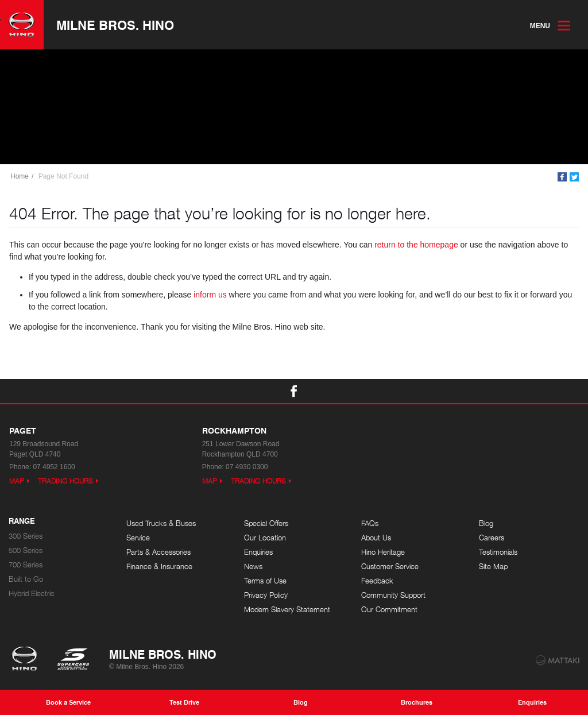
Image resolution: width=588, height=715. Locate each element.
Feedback (377, 581)
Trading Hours (65, 481)
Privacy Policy (266, 595)
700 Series (26, 565)
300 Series (26, 536)
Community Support (393, 595)
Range (22, 521)
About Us (376, 538)
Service (138, 538)
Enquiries (258, 552)
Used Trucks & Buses (161, 523)
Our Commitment (389, 610)
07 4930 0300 (247, 467)
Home (20, 176)
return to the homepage (416, 245)
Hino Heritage (383, 552)
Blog (486, 523)
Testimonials (498, 552)
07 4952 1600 (54, 467)
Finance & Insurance (159, 567)
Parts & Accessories (158, 552)
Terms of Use (265, 581)
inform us (210, 295)
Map (17, 481)
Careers (492, 538)
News (253, 567)
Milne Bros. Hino (115, 25)
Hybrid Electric (32, 594)
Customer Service (390, 567)
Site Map (493, 567)
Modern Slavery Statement (287, 610)
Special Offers (266, 523)
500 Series (26, 550)
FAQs (370, 523)
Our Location (265, 538)
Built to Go (26, 579)
